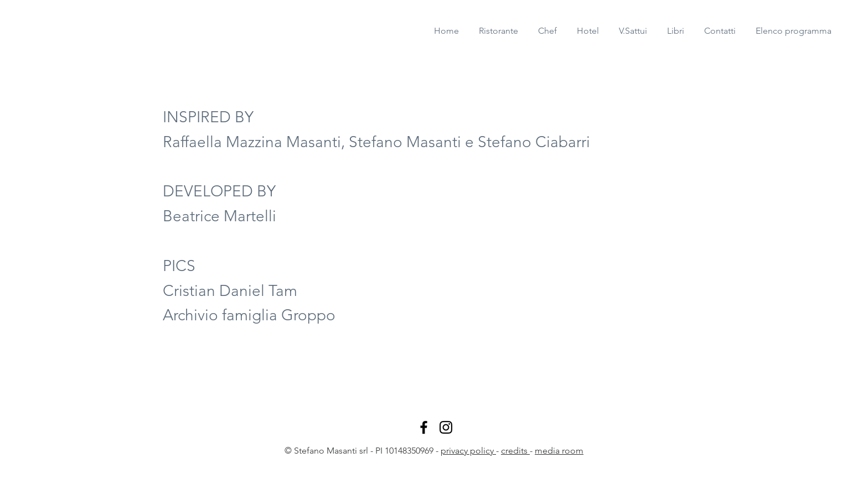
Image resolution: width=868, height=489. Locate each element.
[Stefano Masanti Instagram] (446, 427)
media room (559, 451)
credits (515, 451)
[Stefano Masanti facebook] (424, 427)
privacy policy (468, 451)
